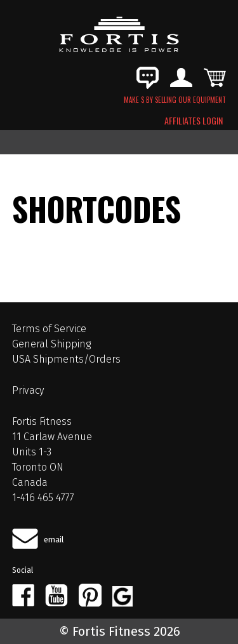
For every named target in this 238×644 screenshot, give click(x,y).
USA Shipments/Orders (66, 359)
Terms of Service (49, 329)
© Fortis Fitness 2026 (120, 631)
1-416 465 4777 (43, 498)
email (54, 540)
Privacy (28, 390)
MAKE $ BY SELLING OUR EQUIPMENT (175, 100)
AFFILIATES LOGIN (194, 121)
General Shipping (51, 344)
